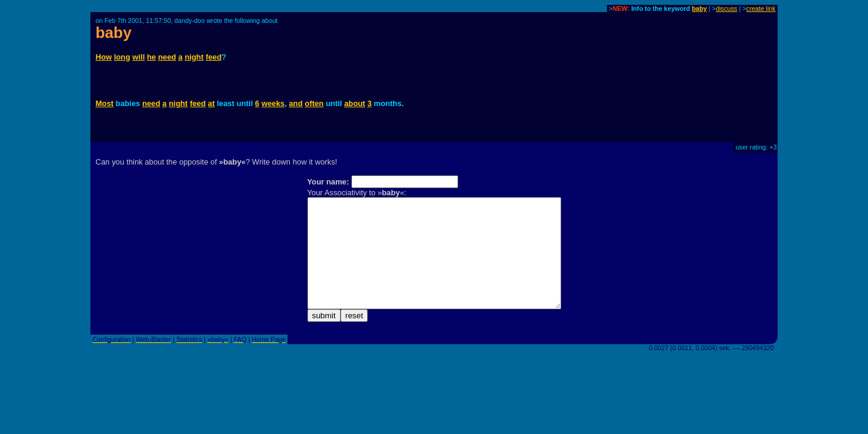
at (211, 103)
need (167, 57)
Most (104, 103)
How (103, 57)
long (122, 57)
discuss (727, 8)
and (296, 103)
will (139, 57)
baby (700, 8)
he (152, 57)
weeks (273, 103)
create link (761, 8)
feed (213, 57)
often (314, 103)
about (355, 103)
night (194, 57)
